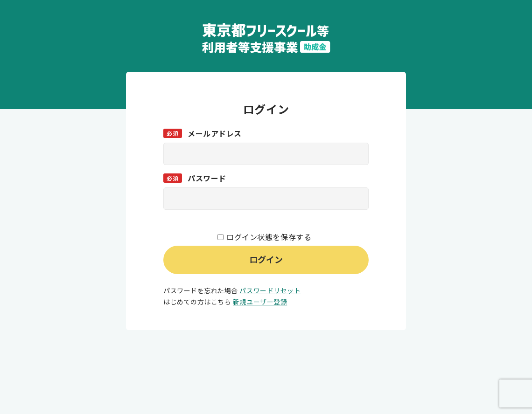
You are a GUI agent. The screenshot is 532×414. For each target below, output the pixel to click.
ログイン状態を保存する (269, 237)
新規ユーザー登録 (260, 302)
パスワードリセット (270, 290)
